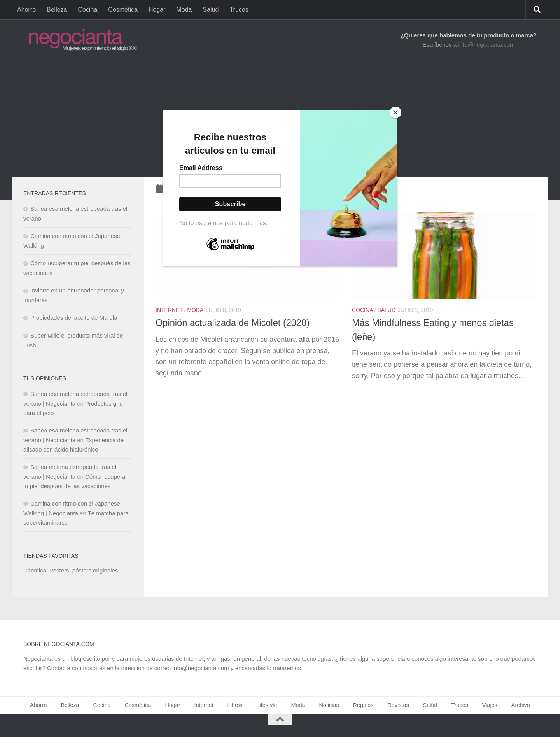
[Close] (395, 112)
